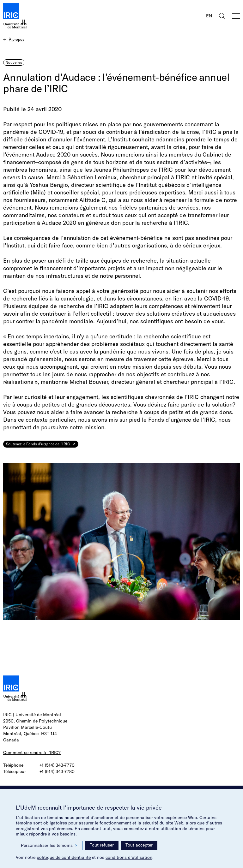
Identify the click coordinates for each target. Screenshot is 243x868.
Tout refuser (102, 845)
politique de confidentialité (64, 857)
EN (209, 16)
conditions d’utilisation (129, 857)
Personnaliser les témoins (49, 845)
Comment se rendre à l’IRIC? (32, 752)
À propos (17, 39)
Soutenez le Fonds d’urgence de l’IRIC (38, 444)
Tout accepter (139, 845)
